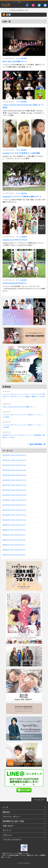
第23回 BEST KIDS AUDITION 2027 (14, 455)
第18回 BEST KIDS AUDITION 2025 (14, 480)
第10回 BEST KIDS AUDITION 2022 (14, 520)
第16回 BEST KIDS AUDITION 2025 (14, 490)
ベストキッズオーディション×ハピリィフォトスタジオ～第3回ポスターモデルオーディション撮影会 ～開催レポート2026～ (24, 396)
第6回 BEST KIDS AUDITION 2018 (14, 540)
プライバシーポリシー (12, 817)
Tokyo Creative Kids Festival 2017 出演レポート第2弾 (23, 106)
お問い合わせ (8, 826)
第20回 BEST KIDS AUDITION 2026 (14, 470)
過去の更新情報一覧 (37, 444)
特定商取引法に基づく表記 (13, 821)
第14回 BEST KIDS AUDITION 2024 (14, 500)
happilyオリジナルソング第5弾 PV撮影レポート (22, 196)
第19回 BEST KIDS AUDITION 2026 (14, 475)
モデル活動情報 (21, 58)
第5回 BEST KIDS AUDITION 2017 (14, 545)
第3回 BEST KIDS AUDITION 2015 (14, 555)
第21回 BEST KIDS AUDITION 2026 (14, 465)
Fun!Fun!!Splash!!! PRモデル (15, 283)
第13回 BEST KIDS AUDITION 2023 (14, 505)
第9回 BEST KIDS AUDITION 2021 (14, 525)
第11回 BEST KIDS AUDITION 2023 (14, 515)
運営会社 (6, 812)
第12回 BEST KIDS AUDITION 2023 (14, 510)
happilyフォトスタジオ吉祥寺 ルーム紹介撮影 (21, 153)
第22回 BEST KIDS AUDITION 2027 (14, 460)
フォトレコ (7, 835)
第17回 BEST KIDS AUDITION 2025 (14, 485)
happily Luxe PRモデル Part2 (15, 240)
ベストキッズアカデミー (12, 840)
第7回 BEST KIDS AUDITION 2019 (14, 535)
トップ (4, 10)
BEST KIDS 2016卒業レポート (15, 61)
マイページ (7, 830)
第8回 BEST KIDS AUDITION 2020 (14, 530)
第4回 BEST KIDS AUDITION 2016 (14, 550)
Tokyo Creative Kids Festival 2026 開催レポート (19, 407)
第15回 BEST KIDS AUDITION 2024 (14, 495)
